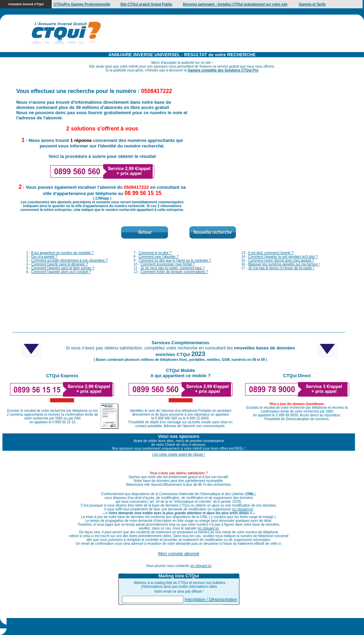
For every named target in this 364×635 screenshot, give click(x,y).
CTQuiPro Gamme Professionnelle (82, 4)
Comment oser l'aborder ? (159, 257)
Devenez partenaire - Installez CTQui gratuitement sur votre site (235, 4)
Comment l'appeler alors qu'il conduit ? (61, 272)
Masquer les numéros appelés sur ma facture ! (284, 264)
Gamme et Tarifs (312, 4)
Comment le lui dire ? (155, 253)
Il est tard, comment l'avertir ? (271, 253)
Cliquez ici (224, 626)
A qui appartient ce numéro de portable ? (62, 253)
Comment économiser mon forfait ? (167, 264)
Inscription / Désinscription (211, 599)
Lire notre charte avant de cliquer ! (179, 454)
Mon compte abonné (179, 554)
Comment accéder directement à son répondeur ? (70, 260)
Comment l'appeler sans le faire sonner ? (63, 268)
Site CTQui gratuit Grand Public (146, 4)
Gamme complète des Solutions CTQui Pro (223, 70)
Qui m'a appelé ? (44, 257)
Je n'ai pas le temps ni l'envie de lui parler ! (281, 268)
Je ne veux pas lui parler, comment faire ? (172, 268)
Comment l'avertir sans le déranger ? (60, 264)
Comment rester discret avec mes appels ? (281, 260)
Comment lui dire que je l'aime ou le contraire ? (175, 260)
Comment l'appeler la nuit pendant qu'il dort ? (283, 257)
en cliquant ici (243, 509)
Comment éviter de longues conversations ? (174, 272)
